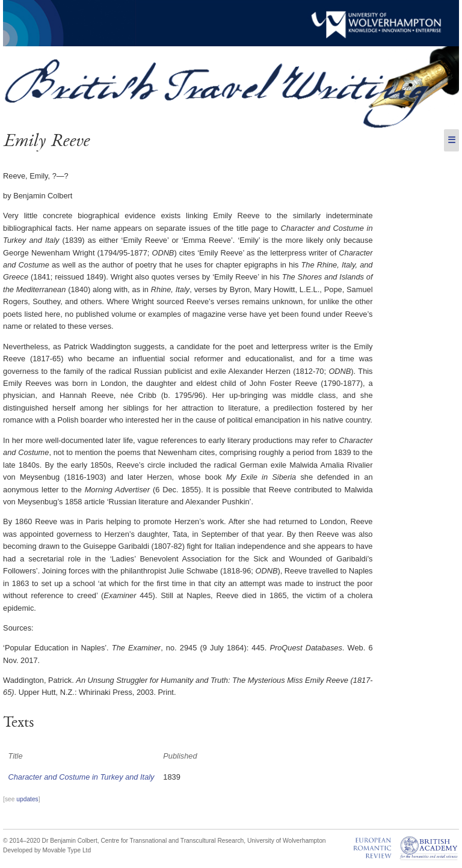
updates (27, 799)
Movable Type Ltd (67, 850)
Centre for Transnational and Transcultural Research (172, 841)
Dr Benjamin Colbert (70, 841)
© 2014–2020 (22, 841)
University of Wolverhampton (287, 841)
